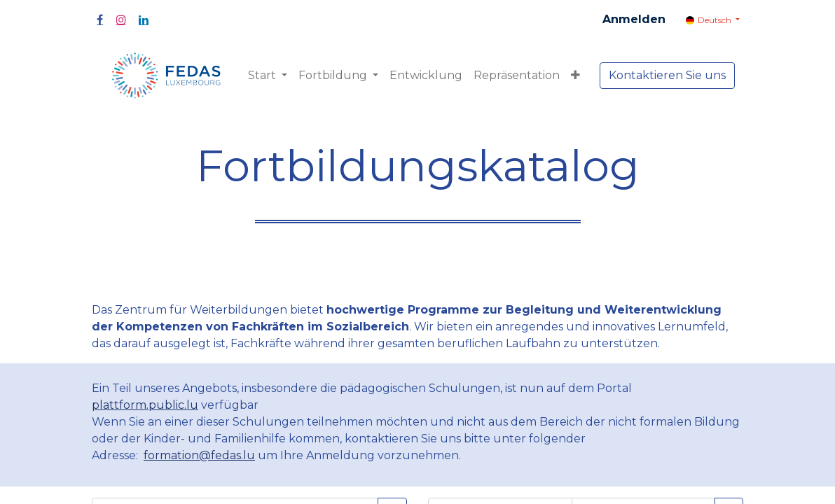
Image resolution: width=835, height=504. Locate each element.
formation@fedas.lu (199, 455)
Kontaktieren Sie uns (667, 75)
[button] (575, 76)
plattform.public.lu (145, 405)
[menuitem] (426, 76)
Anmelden (634, 19)
